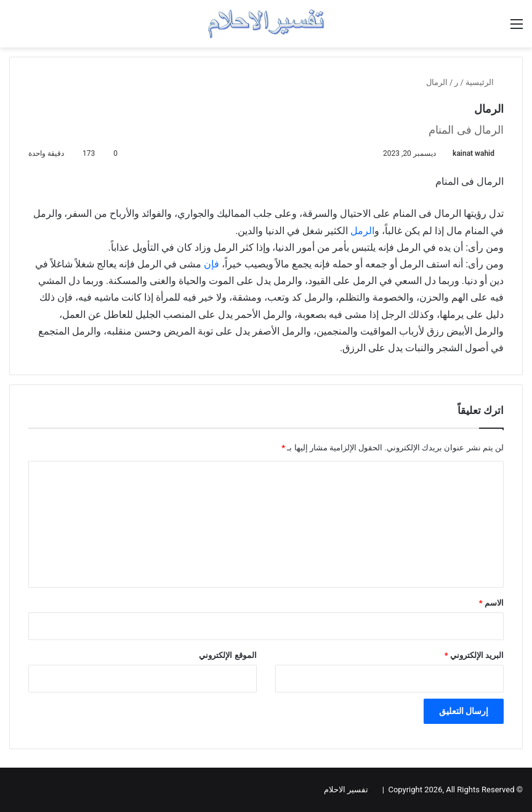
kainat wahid (474, 153)
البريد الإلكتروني (474, 655)
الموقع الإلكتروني (228, 655)
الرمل (362, 231)
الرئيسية (485, 82)
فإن (212, 264)
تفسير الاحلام (346, 790)
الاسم (491, 603)
